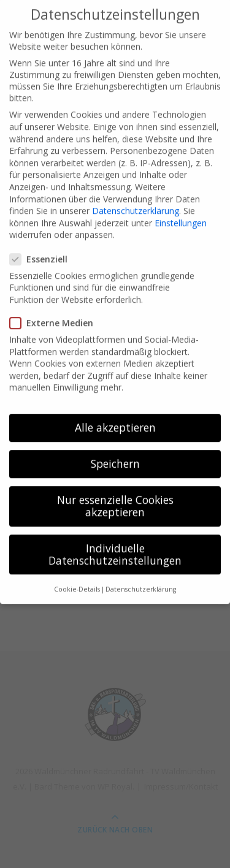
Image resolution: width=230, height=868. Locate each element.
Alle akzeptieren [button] (115, 415)
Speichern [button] (115, 451)
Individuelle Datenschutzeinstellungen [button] (115, 542)
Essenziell (42, 247)
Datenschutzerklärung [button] (141, 577)
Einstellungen (181, 211)
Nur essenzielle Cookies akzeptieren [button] (115, 493)
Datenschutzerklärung (136, 198)
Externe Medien (55, 310)
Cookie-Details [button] (77, 577)
